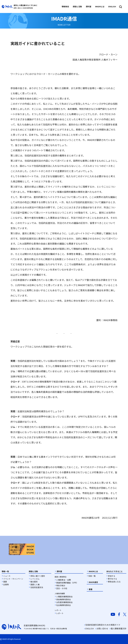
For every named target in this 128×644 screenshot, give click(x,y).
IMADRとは (93, 571)
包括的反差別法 (37, 587)
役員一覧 (92, 576)
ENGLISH (90, 628)
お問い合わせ (102, 628)
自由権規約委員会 (63, 599)
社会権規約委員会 (63, 605)
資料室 (59, 571)
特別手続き (61, 585)
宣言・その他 (62, 588)
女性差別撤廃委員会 (64, 602)
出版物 (6, 584)
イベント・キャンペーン (13, 579)
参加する (112, 576)
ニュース (7, 576)
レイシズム (35, 579)
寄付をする (112, 579)
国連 (5, 582)
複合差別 (34, 582)
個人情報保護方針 (119, 628)
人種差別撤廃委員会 (64, 597)
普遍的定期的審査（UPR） (67, 583)
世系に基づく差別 (38, 576)
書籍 (90, 589)
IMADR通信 (93, 582)
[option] (22, 549)
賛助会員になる (114, 582)
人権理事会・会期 (63, 580)
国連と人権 (35, 584)
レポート (60, 613)
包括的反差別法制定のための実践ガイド (103, 625)
